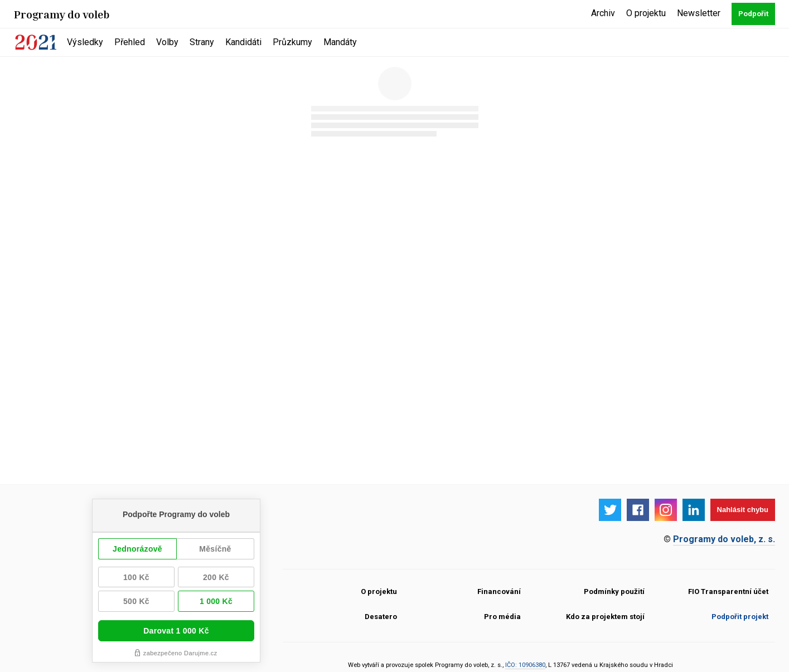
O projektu (646, 13)
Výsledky (85, 42)
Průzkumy (292, 42)
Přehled (130, 42)
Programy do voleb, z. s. (724, 539)
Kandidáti (243, 42)
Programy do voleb (62, 14)
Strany (202, 42)
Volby (167, 42)
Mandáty (340, 42)
